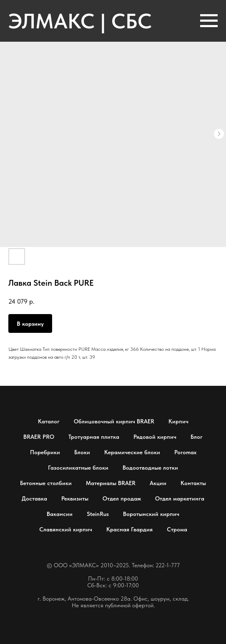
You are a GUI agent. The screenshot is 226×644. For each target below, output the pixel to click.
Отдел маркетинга (180, 498)
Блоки (82, 452)
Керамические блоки (132, 452)
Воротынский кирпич (151, 514)
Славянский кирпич (66, 529)
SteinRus (98, 514)
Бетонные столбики (46, 483)
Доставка (34, 498)
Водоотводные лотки (150, 468)
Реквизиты (75, 498)
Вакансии (60, 514)
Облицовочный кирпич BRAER (114, 421)
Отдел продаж (122, 498)
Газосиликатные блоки (78, 468)
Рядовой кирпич (155, 437)
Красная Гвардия (129, 529)
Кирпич (178, 421)
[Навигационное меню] (209, 21)
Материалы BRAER (111, 483)
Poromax (185, 452)
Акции (158, 483)
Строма (177, 529)
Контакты (193, 483)
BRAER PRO (39, 437)
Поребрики (45, 452)
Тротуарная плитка (94, 437)
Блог (197, 437)
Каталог (49, 421)
